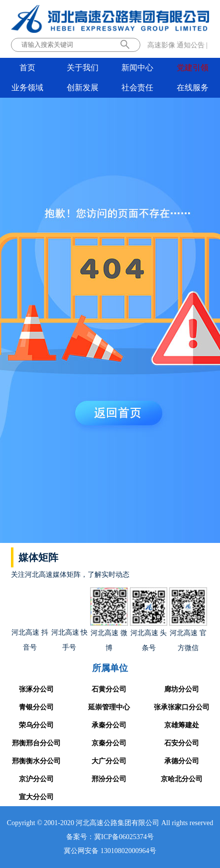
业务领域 (27, 87)
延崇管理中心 (109, 707)
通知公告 (191, 45)
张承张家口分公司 (182, 707)
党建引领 (193, 68)
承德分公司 (182, 761)
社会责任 (137, 87)
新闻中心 (137, 68)
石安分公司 (182, 743)
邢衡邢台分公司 (36, 743)
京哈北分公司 (182, 779)
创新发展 (83, 87)
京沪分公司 (36, 779)
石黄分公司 (109, 689)
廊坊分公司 (182, 689)
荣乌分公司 (36, 725)
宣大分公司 (36, 797)
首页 (27, 68)
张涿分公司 (36, 689)
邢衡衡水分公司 (36, 761)
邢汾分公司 (109, 779)
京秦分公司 (109, 743)
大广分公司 (109, 761)
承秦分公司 (109, 725)
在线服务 (193, 87)
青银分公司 (36, 707)
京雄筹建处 (182, 725)
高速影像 (161, 45)
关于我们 (83, 68)
